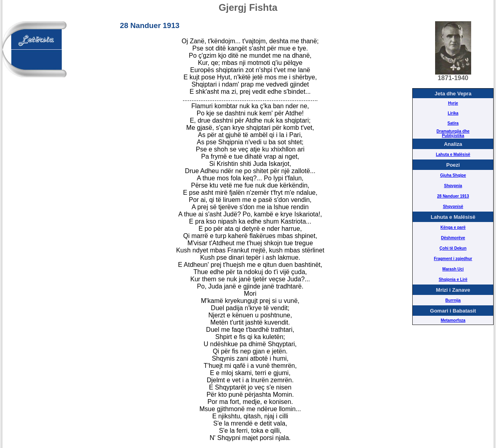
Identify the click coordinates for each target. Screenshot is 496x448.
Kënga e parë (453, 227)
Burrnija (453, 300)
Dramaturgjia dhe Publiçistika (453, 133)
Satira (453, 123)
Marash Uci (453, 269)
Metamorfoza (453, 320)
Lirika (453, 113)
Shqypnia (453, 186)
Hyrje (453, 103)
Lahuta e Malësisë (453, 154)
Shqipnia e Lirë (453, 279)
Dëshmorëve (453, 238)
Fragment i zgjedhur (453, 259)
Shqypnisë (453, 207)
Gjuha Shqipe (453, 175)
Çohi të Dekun (453, 248)
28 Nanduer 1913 (453, 196)
